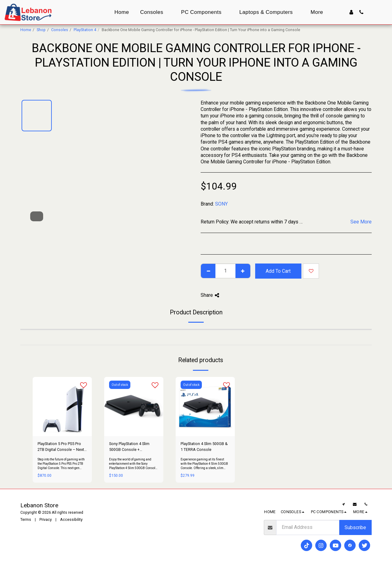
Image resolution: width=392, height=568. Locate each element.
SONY (221, 204)
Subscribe (355, 527)
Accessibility (71, 519)
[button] (361, 12)
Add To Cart (278, 271)
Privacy (46, 519)
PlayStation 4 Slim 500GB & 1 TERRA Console (204, 447)
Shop (41, 30)
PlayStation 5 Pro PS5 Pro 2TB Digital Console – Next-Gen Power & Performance (61, 447)
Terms (26, 519)
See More (361, 222)
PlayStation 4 (85, 30)
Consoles (60, 30)
